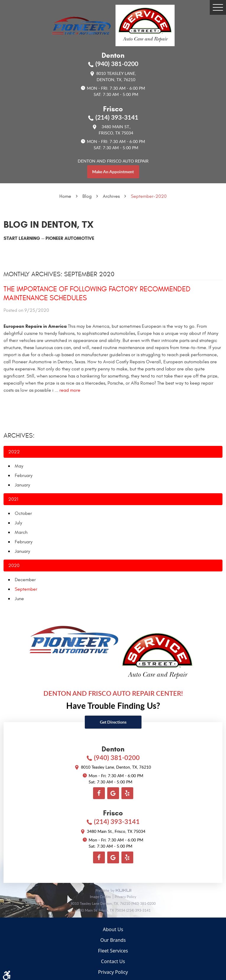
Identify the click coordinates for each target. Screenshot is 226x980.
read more (70, 390)
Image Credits (101, 897)
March (21, 532)
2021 (13, 499)
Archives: (19, 436)
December (25, 580)
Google (113, 793)
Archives (111, 196)
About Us (113, 929)
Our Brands (113, 940)
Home (65, 196)
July (18, 523)
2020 (14, 565)
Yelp (127, 793)
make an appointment (113, 172)
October (23, 513)
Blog (87, 196)
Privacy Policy (125, 897)
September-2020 (149, 196)
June (19, 599)
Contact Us (113, 961)
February (24, 475)
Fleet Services (113, 951)
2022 (14, 452)
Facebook (99, 793)
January (22, 485)
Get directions (113, 722)
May (19, 466)
